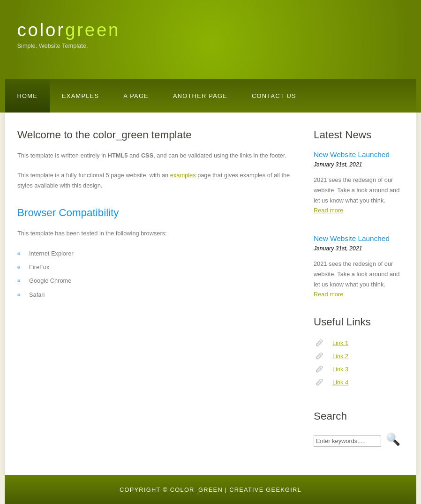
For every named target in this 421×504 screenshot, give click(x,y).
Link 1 (340, 343)
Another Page (200, 96)
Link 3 (340, 369)
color (69, 30)
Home (28, 96)
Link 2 (340, 356)
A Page (136, 96)
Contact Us (274, 96)
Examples (80, 96)
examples (183, 175)
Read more (328, 210)
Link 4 (340, 382)
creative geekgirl (265, 490)
